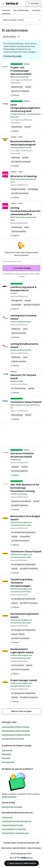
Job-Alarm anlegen (21, 268)
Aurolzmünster (8, 762)
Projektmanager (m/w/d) (24, 680)
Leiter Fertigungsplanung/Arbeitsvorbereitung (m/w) (25, 108)
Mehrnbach (6, 754)
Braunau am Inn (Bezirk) (21, 501)
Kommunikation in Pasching (14, 829)
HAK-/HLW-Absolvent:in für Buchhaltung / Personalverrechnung (25, 488)
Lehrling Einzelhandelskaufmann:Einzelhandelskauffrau (25, 211)
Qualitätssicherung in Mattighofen (17, 821)
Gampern (15, 467)
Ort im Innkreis (18, 665)
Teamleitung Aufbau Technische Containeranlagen (22, 583)
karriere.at (27, 813)
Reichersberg (17, 415)
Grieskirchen (17, 127)
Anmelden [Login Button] (33, 3)
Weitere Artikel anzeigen (12, 807)
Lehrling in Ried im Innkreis (13, 739)
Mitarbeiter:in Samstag (24, 176)
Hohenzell (6, 758)
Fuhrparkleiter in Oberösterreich (15, 833)
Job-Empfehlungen (21, 10)
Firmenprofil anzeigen (13, 56)
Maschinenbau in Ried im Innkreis (16, 731)
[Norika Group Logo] (21, 858)
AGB (37, 843)
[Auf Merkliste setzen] (15, 95)
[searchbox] (21, 20)
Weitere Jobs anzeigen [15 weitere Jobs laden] (22, 711)
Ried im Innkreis (19, 31)
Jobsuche (6, 10)
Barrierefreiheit (19, 848)
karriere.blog (8, 803)
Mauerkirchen (17, 87)
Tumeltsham (7, 750)
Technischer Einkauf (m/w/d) (26, 402)
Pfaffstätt (16, 329)
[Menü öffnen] (3, 3)
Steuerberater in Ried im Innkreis (16, 727)
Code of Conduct (34, 848)
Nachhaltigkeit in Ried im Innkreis (16, 735)
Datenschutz (7, 848)
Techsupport (7, 817)
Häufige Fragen (10, 843)
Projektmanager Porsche (12, 825)
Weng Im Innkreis (18, 189)
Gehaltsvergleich (9, 797)
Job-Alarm (36, 10)
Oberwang (16, 158)
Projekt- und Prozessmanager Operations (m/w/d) (21, 71)
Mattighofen (17, 301)
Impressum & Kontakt (26, 843)
